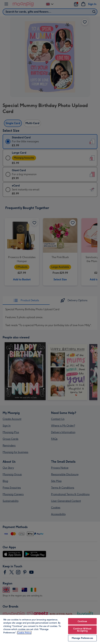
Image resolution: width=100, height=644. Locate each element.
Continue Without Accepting (82, 630)
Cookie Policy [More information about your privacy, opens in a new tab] (24, 633)
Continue (82, 621)
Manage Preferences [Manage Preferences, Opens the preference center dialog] (82, 638)
